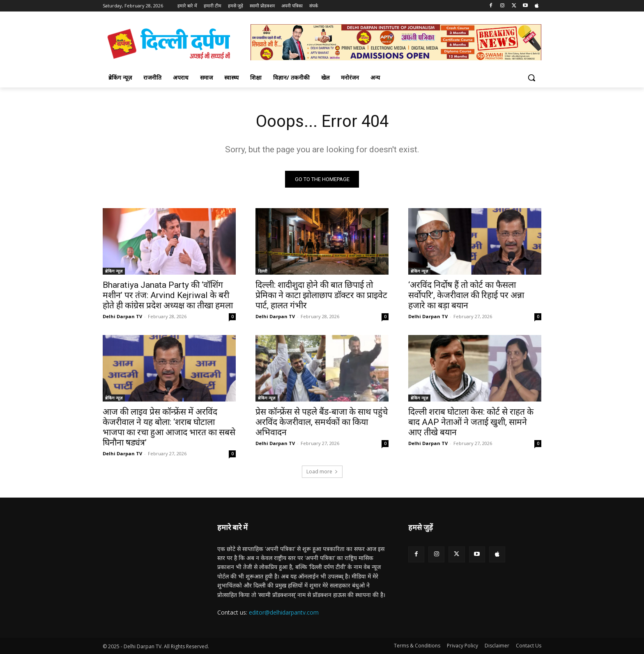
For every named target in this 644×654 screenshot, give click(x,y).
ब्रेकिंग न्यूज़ (114, 271)
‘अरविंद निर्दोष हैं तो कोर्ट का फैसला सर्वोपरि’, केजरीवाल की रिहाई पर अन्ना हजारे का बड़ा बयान (466, 295)
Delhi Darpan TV (122, 316)
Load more (322, 472)
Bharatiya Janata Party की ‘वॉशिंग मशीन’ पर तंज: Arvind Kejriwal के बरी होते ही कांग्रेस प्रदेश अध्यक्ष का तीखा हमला (168, 295)
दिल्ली (263, 271)
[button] (531, 78)
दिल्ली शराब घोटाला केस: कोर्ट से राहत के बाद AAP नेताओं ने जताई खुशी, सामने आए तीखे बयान (471, 422)
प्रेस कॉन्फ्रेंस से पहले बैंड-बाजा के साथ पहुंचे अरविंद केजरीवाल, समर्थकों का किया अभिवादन (322, 422)
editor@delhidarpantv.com (284, 612)
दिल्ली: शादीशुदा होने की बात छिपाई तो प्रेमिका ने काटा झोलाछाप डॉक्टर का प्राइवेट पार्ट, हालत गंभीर (321, 295)
